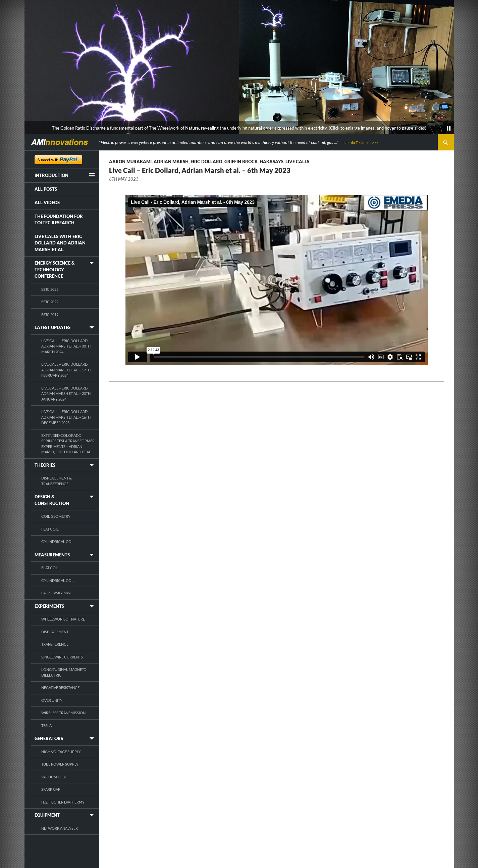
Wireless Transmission (63, 713)
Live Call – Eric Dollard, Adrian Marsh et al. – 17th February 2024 (66, 370)
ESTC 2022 (50, 302)
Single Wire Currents (62, 657)
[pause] (449, 129)
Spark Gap (51, 789)
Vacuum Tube (54, 777)
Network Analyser (60, 828)
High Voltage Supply (61, 752)
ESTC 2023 (50, 289)
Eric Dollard (206, 162)
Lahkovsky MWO (57, 593)
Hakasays (272, 162)
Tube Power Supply (60, 764)
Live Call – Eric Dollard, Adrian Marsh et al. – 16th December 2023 (66, 417)
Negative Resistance (60, 688)
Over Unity (52, 700)
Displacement (55, 632)
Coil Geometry (56, 516)
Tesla (46, 725)
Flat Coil (50, 529)
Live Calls (297, 162)
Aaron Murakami (130, 162)
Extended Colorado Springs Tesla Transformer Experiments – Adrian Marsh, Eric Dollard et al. (68, 444)
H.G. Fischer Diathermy (63, 802)
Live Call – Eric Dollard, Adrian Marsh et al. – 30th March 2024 (66, 346)
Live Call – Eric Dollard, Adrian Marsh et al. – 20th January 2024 (66, 394)
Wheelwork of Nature (63, 619)
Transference (55, 644)
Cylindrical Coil (58, 541)
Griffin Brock (241, 162)
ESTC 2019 (50, 314)
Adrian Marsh (171, 162)
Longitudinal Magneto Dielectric (64, 672)
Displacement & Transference (57, 481)
